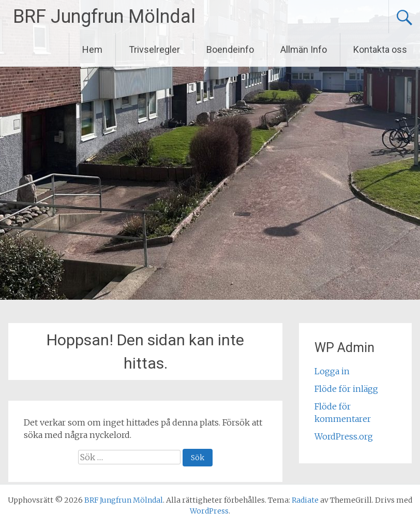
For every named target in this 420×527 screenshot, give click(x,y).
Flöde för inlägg (346, 389)
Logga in (332, 371)
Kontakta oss (380, 49)
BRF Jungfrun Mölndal (104, 17)
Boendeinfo (230, 49)
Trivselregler (154, 49)
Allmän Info (304, 49)
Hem (92, 49)
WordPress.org (344, 436)
